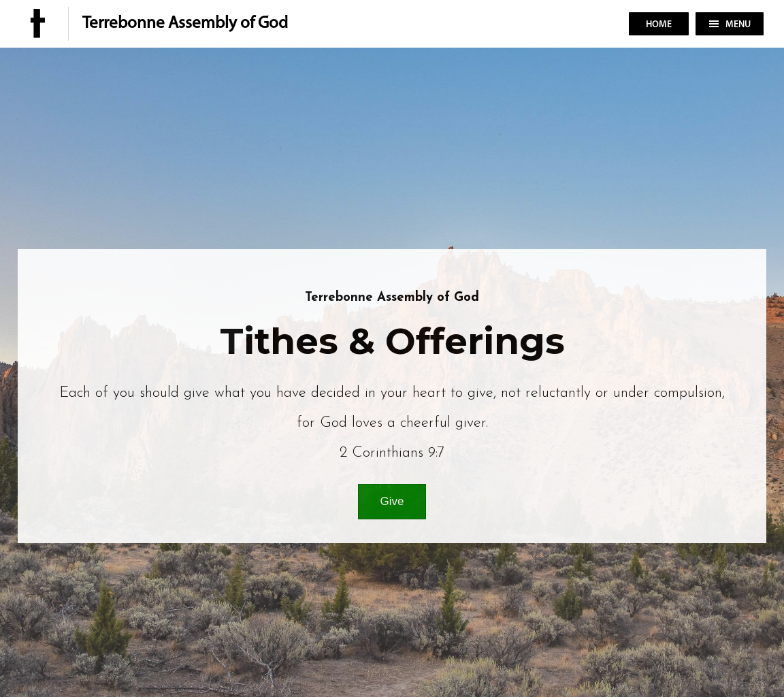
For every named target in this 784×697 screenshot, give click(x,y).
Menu (730, 25)
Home (659, 25)
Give (392, 501)
